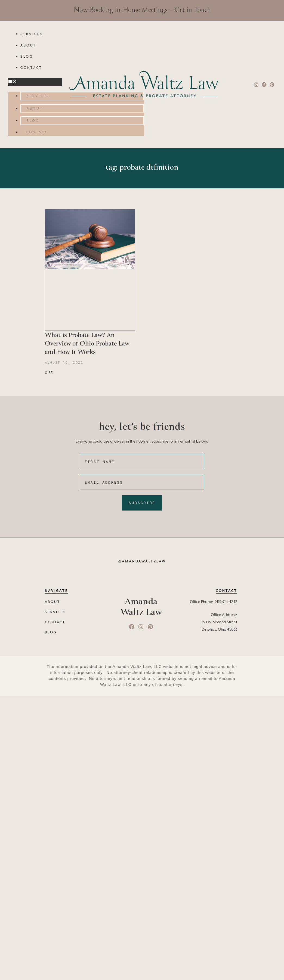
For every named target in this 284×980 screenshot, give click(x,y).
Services (32, 34)
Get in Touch (193, 10)
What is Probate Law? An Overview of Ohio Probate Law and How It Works (87, 344)
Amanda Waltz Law (141, 607)
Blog (27, 57)
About (29, 46)
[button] (35, 82)
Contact (31, 68)
